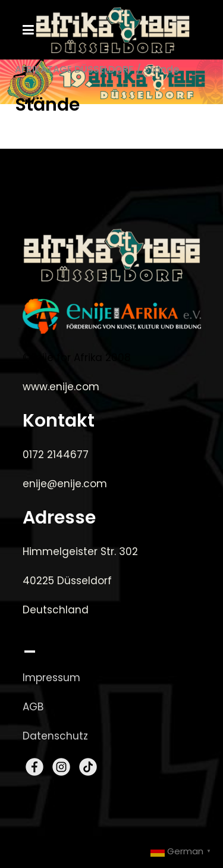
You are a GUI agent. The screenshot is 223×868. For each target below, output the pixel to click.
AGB (33, 707)
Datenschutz (55, 736)
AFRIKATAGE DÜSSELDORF (74, 69)
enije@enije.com (65, 484)
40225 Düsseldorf (67, 581)
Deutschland (56, 610)
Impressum (51, 678)
